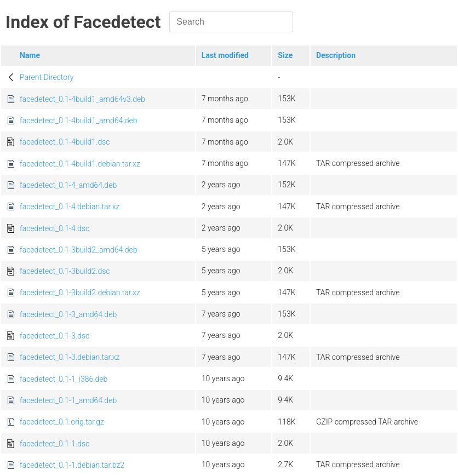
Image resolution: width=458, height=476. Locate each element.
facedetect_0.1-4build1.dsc (65, 142)
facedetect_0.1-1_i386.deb (64, 379)
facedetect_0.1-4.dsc (55, 228)
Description (336, 55)
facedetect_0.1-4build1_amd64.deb (78, 121)
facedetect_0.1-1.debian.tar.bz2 (72, 465)
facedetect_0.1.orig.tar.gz (62, 422)
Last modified (225, 55)
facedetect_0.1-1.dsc (55, 444)
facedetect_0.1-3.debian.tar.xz (70, 357)
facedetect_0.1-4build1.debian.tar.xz (80, 164)
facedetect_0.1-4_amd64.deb (68, 185)
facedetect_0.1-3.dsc (55, 336)
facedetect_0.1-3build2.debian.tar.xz (80, 293)
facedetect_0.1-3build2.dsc (65, 271)
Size (285, 55)
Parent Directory (47, 77)
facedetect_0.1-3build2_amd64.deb (78, 250)
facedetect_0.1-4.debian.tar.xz (70, 207)
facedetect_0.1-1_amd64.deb (68, 400)
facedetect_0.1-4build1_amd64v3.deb (82, 99)
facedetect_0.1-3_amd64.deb (68, 314)
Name (30, 55)
